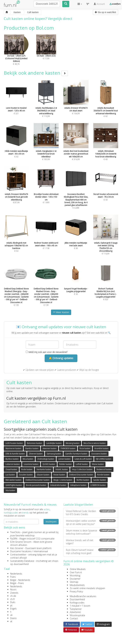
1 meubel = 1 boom (80, 606)
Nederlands (16, 574)
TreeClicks (15, 532)
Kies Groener (17, 548)
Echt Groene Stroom (21, 542)
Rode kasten (27, 469)
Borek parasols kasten (36, 485)
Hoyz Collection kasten (82, 469)
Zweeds (14, 593)
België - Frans (17, 583)
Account (99, 4)
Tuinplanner (76, 609)
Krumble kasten (102, 448)
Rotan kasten (59, 475)
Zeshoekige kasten (46, 459)
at (11, 621)
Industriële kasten (58, 485)
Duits (13, 602)
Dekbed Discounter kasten (81, 475)
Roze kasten (85, 448)
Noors (13, 590)
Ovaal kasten (11, 469)
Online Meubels (78, 569)
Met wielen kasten (14, 480)
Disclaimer (75, 579)
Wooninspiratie (77, 615)
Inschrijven (51, 522)
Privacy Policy (76, 591)
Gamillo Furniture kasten (76, 454)
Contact (74, 618)
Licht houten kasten (14, 443)
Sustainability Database (22, 561)
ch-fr (12, 599)
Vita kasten (10, 490)
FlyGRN (14, 539)
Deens (13, 618)
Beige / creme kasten (63, 480)
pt (11, 605)
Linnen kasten (64, 459)
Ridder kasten (65, 464)
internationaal (41, 551)
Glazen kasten (43, 475)
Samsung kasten (54, 454)
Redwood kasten (104, 469)
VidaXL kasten (62, 469)
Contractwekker (18, 555)
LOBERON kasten (98, 485)
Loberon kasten (13, 464)
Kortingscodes (77, 603)
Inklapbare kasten (78, 485)
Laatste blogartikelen (78, 504)
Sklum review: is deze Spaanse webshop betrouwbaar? (91, 532)
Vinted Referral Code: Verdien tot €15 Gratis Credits (91, 513)
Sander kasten (100, 480)
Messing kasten (73, 443)
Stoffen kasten (83, 480)
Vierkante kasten (44, 469)
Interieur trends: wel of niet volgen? (91, 542)
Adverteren (75, 612)
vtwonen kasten (50, 448)
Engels (13, 609)
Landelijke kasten (54, 443)
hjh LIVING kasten (104, 459)
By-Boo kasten (12, 459)
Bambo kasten (32, 448)
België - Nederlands (20, 580)
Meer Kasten (61, 312)
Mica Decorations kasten (95, 443)
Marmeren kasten (13, 448)
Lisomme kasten (31, 464)
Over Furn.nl (76, 572)
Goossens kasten (99, 454)
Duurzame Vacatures (21, 551)
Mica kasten (28, 459)
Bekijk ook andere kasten (36, 73)
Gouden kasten (26, 475)
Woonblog (75, 576)
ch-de (13, 596)
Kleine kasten (98, 464)
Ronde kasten (103, 475)
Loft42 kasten (82, 464)
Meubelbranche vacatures (83, 596)
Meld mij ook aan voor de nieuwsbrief (47, 352)
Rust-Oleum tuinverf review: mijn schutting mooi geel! (91, 551)
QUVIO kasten (49, 464)
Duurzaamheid (77, 599)
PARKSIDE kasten (68, 448)
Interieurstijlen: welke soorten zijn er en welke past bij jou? (91, 522)
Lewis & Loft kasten (83, 459)
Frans (13, 577)
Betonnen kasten (35, 443)
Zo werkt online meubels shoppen (87, 588)
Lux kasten (10, 475)
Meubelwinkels (77, 585)
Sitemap (74, 582)
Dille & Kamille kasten (15, 454)
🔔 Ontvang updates (61, 358)
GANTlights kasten (14, 485)
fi (11, 612)
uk (11, 615)
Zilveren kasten (36, 454)
